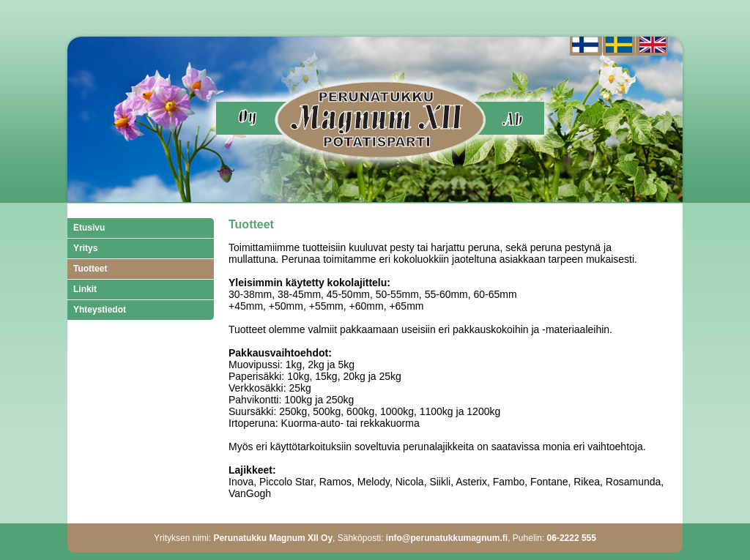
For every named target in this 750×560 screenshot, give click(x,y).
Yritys (85, 248)
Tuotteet (90, 269)
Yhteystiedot (100, 310)
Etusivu (89, 228)
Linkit (85, 289)
